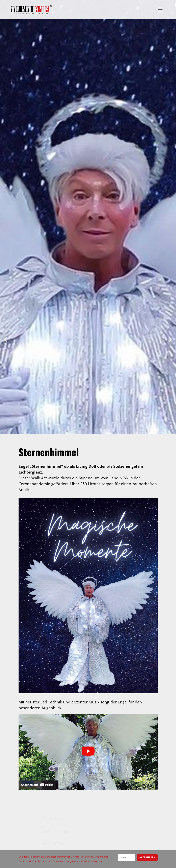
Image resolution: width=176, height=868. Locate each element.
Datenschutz (127, 857)
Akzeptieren (147, 857)
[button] (5, 339)
